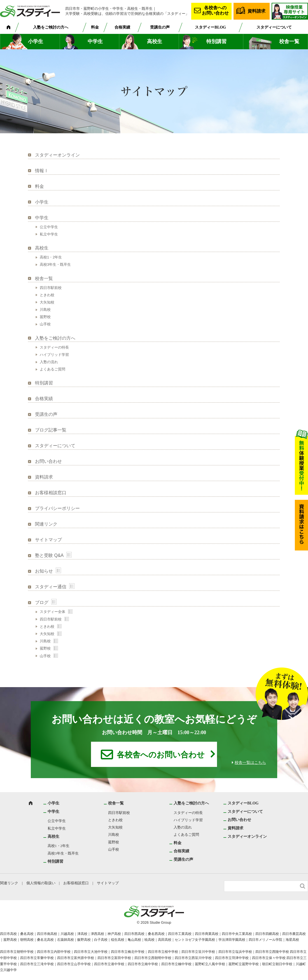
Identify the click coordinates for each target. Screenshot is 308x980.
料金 (95, 27)
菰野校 (45, 317)
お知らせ (44, 571)
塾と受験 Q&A (49, 555)
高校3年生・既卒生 (55, 264)
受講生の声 (160, 27)
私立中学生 (49, 234)
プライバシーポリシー (57, 508)
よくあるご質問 (53, 369)
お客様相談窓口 (51, 493)
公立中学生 (49, 227)
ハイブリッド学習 (54, 355)
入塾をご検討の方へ (51, 27)
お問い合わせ (48, 461)
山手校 (45, 324)
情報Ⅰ (42, 171)
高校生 (155, 41)
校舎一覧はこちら (250, 763)
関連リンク (46, 524)
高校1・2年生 (51, 257)
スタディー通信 (51, 587)
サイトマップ (48, 540)
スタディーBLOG (210, 27)
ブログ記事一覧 (51, 430)
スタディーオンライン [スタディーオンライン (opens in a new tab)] (57, 155)
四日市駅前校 (51, 288)
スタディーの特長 (54, 347)
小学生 (36, 41)
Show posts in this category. (69, 555)
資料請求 (256, 11)
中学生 (95, 41)
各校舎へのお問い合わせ (215, 10)
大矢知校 (47, 302)
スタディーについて (274, 27)
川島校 (45, 310)
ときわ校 (47, 295)
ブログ (42, 602)
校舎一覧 (289, 41)
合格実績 (122, 27)
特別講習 (216, 41)
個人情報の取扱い (41, 883)
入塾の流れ (49, 362)
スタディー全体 (53, 612)
